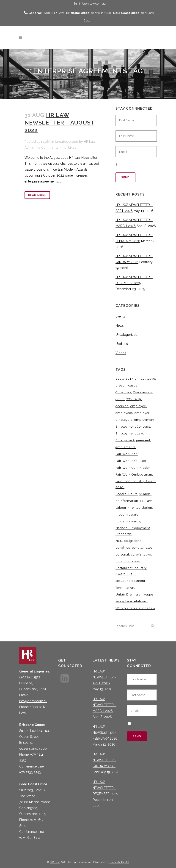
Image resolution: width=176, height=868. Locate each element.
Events (120, 316)
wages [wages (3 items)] (148, 594)
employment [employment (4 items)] (144, 420)
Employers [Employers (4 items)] (124, 420)
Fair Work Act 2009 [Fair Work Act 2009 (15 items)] (131, 461)
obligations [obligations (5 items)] (133, 541)
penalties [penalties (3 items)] (123, 548)
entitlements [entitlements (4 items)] (125, 447)
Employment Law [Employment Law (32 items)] (129, 433)
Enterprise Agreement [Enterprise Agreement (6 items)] (133, 440)
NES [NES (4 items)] (119, 541)
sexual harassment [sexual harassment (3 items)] (130, 581)
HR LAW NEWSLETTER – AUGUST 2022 (59, 123)
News (120, 325)
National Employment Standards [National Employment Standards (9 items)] (133, 531)
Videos (121, 353)
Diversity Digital (119, 862)
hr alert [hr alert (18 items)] (145, 494)
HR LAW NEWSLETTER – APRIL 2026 (104, 677)
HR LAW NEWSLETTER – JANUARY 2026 (104, 760)
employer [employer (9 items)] (142, 413)
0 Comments (48, 148)
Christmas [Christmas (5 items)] (123, 392)
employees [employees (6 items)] (124, 413)
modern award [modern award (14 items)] (127, 515)
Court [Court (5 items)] (120, 399)
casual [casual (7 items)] (133, 385)
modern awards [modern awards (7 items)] (128, 521)
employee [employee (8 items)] (138, 406)
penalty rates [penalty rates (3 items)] (142, 548)
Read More (37, 195)
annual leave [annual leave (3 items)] (145, 379)
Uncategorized (67, 142)
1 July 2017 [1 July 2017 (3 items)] (124, 379)
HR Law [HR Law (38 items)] (146, 501)
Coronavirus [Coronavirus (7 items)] (143, 392)
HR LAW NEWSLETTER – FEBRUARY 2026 (105, 733)
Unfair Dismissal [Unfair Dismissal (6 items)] (129, 594)
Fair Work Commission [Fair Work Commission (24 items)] (133, 468)
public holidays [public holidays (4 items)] (128, 561)
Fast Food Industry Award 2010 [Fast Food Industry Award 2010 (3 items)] (136, 484)
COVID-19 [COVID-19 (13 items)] (133, 399)
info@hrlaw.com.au (33, 701)
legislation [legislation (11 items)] (144, 508)
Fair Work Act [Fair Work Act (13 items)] (126, 454)
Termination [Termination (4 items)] (125, 588)
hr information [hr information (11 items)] (127, 501)
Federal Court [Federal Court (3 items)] (126, 494)
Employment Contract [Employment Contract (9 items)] (133, 427)
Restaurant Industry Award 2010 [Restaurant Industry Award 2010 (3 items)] (131, 571)
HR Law (55, 862)
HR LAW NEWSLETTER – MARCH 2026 (104, 705)
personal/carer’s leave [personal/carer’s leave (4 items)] (133, 554)
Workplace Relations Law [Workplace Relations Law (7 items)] (135, 608)
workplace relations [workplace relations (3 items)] (131, 601)
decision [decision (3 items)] (122, 406)
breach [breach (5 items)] (121, 385)
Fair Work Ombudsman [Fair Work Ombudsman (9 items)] (134, 475)
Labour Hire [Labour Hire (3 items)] (125, 508)
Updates (122, 344)
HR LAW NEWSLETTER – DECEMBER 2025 (105, 788)
